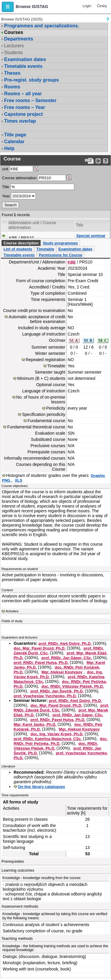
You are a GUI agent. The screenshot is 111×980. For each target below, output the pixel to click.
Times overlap (20, 121)
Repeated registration (46, 360)
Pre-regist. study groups (32, 80)
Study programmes (60, 243)
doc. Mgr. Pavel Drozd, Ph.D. (40, 648)
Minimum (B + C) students (41, 378)
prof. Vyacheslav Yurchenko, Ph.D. (45, 696)
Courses (14, 32)
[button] (8, 7)
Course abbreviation (19, 178)
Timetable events (23, 66)
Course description (21, 243)
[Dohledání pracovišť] (36, 169)
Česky (102, 6)
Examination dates (25, 59)
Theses (12, 73)
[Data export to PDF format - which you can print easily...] (89, 161)
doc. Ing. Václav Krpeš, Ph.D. (57, 734)
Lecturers (14, 46)
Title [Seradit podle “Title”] (79, 225)
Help (9, 148)
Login (87, 6)
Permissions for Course (61, 255)
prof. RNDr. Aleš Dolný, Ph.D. (65, 643)
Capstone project (24, 114)
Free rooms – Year (25, 107)
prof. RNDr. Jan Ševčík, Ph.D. (57, 691)
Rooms (12, 87)
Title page (15, 135)
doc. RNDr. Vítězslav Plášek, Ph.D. (73, 686)
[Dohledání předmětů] (69, 178)
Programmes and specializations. (42, 26)
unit (5, 169)
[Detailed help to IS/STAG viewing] (106, 161)
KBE (72, 262)
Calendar (14, 142)
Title (6, 187)
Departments (19, 39)
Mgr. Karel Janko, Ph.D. (35, 724)
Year (6, 196)
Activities (12, 611)
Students (13, 53)
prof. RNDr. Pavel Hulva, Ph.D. (41, 663)
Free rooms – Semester (30, 100)
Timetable (45, 249)
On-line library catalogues (41, 787)
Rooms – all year (23, 94)
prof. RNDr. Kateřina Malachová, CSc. (48, 739)
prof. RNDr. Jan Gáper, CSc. (67, 658)
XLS (18, 480)
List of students (18, 249)
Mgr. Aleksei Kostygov (62, 672)
